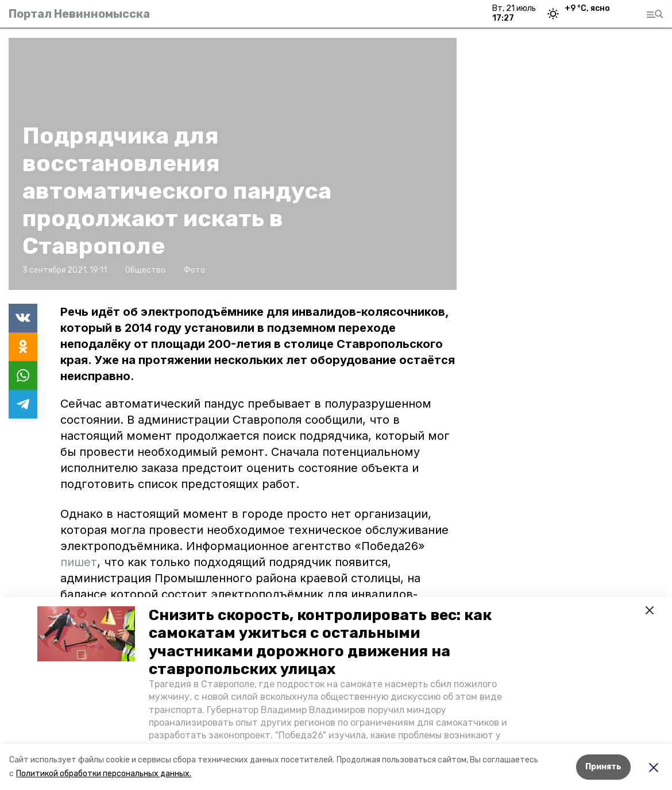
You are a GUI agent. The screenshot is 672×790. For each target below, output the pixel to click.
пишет (79, 562)
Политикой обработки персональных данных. (104, 774)
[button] (86, 634)
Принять (603, 767)
